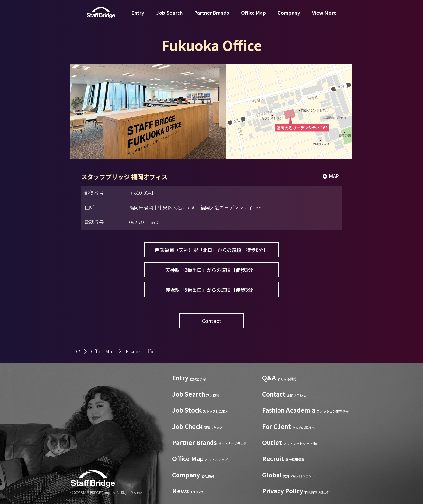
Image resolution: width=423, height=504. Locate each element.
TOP (75, 352)
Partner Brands (212, 17)
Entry (138, 17)
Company (289, 17)
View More (324, 17)
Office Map (253, 17)
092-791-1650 (144, 222)
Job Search (169, 17)
